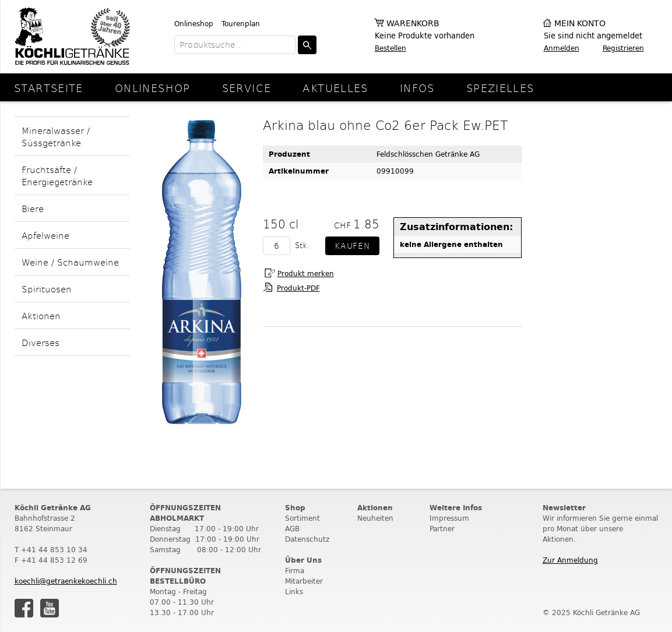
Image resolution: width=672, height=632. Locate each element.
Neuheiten (375, 518)
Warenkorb (413, 24)
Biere (33, 208)
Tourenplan (241, 24)
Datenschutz (307, 539)
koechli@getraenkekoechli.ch (66, 581)
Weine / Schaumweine (70, 262)
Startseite (49, 88)
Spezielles (500, 88)
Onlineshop (194, 24)
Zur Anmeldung (570, 560)
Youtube (50, 608)
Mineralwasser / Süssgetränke (56, 136)
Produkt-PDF (298, 288)
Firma (295, 571)
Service (247, 88)
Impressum (449, 518)
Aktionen (41, 315)
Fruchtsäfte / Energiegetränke (57, 175)
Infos (417, 88)
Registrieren (623, 48)
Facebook (24, 608)
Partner (442, 529)
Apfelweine (45, 235)
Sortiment (302, 518)
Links (294, 592)
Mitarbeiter (304, 581)
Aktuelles (335, 88)
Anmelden (562, 48)
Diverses (41, 342)
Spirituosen (47, 289)
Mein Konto (580, 24)
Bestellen (390, 48)
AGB (292, 529)
